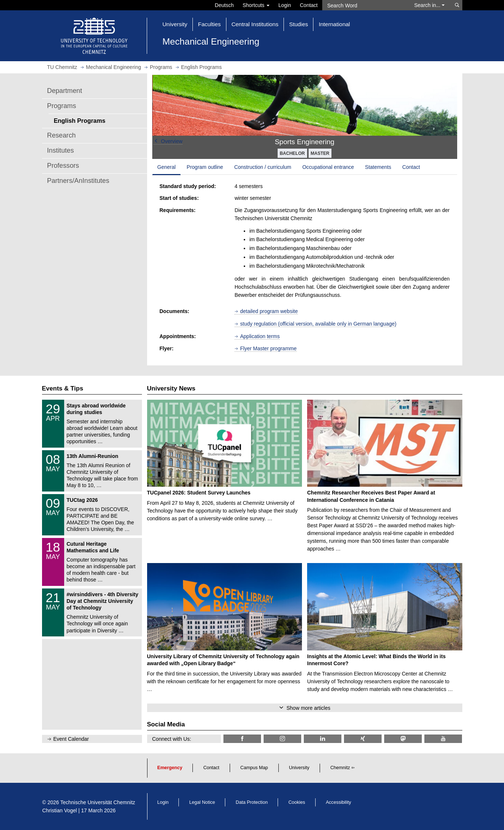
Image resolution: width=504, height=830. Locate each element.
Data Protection (252, 802)
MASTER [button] (320, 153)
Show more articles (308, 708)
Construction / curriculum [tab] (263, 167)
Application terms (260, 336)
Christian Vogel (60, 810)
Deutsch (224, 5)
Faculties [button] (209, 24)
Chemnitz (340, 768)
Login (285, 5)
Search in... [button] (430, 5)
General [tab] (167, 167)
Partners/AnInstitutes (78, 181)
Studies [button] (298, 24)
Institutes (61, 150)
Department (65, 91)
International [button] (334, 24)
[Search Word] (365, 5)
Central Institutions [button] (255, 24)
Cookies (297, 802)
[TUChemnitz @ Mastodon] (403, 739)
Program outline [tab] (205, 167)
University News (171, 388)
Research (62, 135)
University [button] (175, 24)
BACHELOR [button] (292, 153)
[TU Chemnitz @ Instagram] (282, 739)
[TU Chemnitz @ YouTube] (443, 739)
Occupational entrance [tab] (328, 167)
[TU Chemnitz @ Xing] (363, 739)
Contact (309, 5)
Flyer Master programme (268, 348)
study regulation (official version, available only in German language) (318, 324)
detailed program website (269, 311)
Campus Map (254, 768)
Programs (62, 106)
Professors (63, 166)
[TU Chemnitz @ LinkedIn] (323, 739)
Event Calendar (71, 739)
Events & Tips (63, 388)
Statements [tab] (378, 167)
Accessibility (339, 802)
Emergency (170, 768)
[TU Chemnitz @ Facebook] (242, 739)
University (299, 768)
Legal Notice (202, 802)
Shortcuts (256, 5)
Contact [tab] (411, 167)
